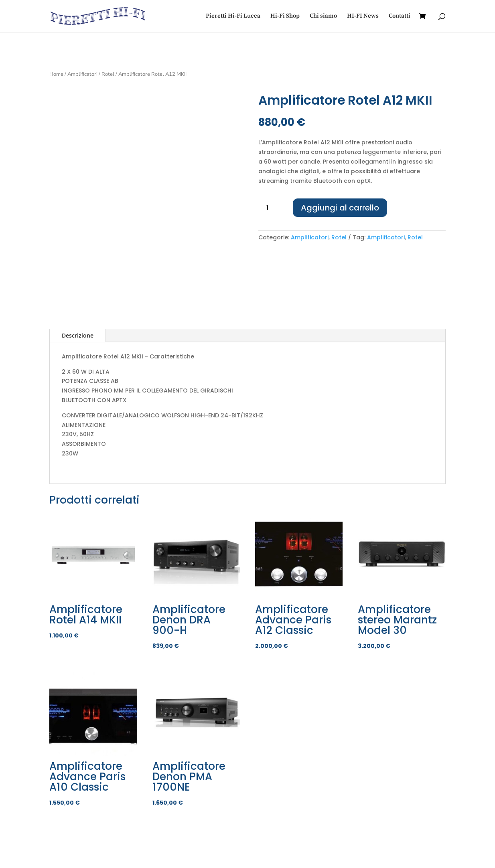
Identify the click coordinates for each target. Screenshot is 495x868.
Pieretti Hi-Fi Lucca (233, 16)
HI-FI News (363, 16)
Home (56, 74)
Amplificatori (82, 74)
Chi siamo (323, 16)
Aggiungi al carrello (340, 208)
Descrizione (78, 335)
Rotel (108, 74)
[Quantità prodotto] (270, 208)
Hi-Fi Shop (285, 16)
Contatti (400, 16)
